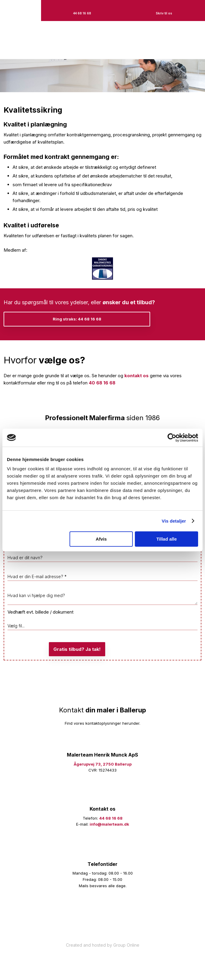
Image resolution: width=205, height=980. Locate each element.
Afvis (101, 539)
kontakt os (137, 376)
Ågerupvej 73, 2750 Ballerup (103, 764)
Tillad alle (167, 539)
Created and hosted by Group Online (103, 945)
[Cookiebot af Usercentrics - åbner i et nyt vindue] (172, 438)
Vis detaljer (174, 521)
